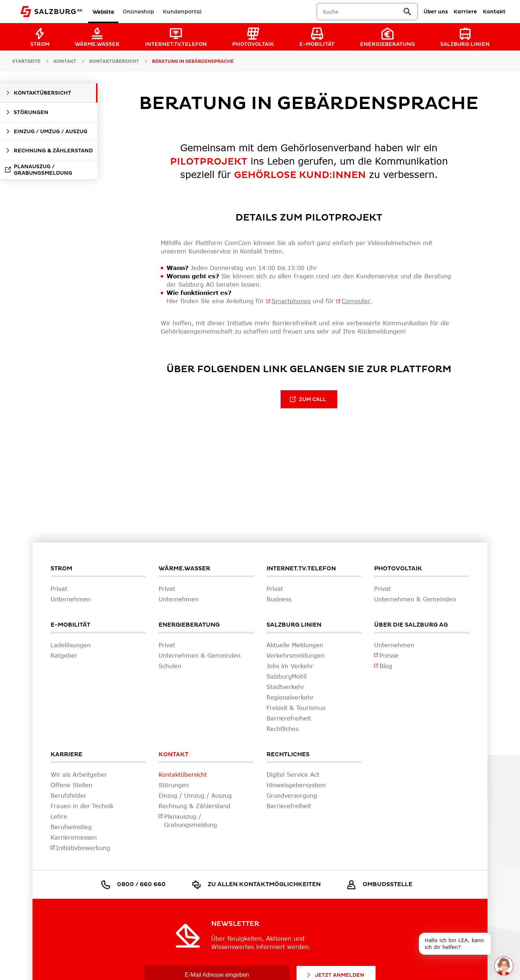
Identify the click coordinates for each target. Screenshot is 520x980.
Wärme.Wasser (184, 569)
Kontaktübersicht (114, 62)
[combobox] (363, 12)
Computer (356, 301)
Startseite (26, 62)
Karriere (66, 754)
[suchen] (407, 12)
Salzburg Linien (294, 625)
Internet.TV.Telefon (301, 569)
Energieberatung (189, 625)
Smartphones (291, 301)
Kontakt (174, 754)
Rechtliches (288, 754)
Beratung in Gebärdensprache (193, 62)
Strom (61, 569)
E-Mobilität (70, 625)
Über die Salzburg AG (411, 625)
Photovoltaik (398, 569)
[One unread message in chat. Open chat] (504, 966)
